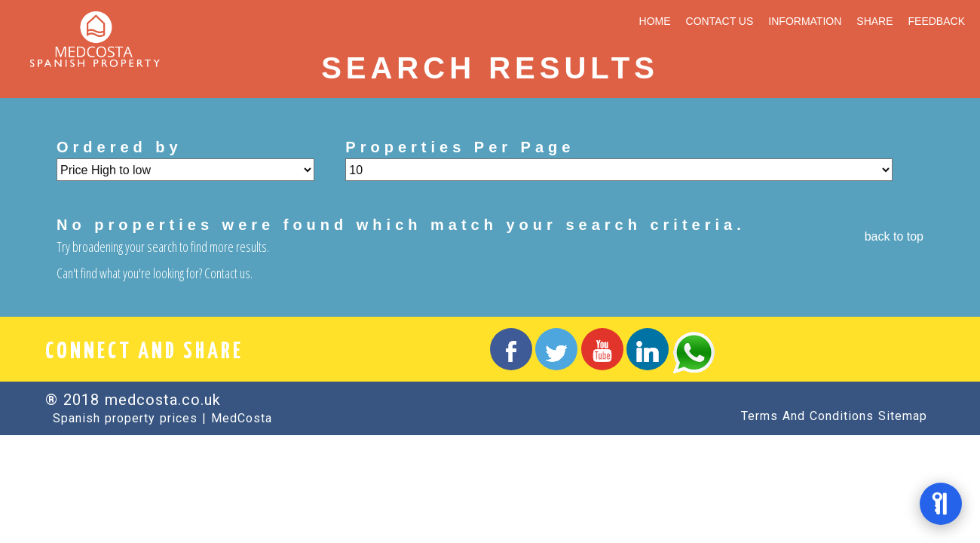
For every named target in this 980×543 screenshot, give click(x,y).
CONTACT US (720, 21)
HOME (655, 21)
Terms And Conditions (807, 416)
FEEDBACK (937, 21)
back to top (894, 236)
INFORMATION (805, 21)
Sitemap (903, 416)
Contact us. (228, 273)
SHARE (874, 21)
